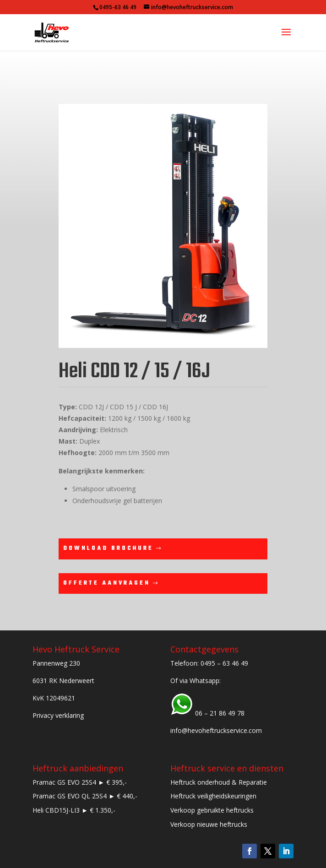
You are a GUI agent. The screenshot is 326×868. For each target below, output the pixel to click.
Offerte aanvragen (107, 583)
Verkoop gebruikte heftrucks (212, 810)
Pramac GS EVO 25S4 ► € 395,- (80, 782)
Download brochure (108, 548)
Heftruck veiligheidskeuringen (213, 796)
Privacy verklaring (58, 715)
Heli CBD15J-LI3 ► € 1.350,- (74, 810)
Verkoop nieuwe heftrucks (209, 824)
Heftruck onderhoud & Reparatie (219, 782)
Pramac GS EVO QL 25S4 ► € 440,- (85, 796)
